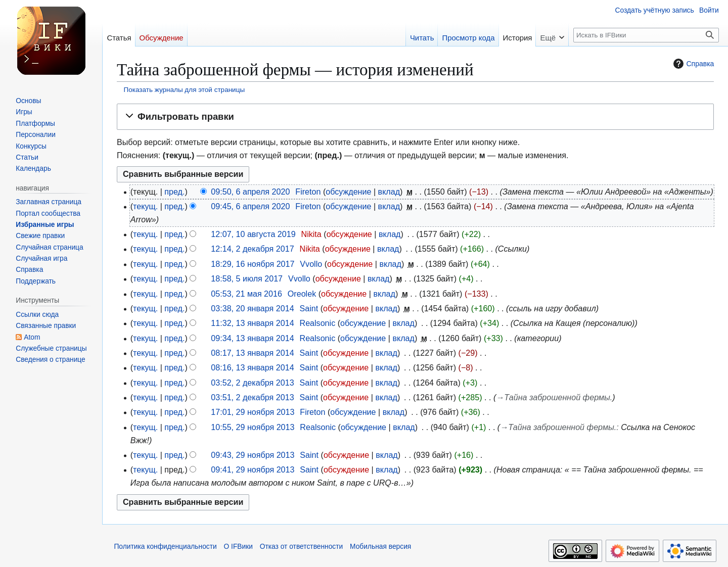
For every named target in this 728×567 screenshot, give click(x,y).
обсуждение (348, 192)
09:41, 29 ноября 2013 (253, 469)
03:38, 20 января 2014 (252, 308)
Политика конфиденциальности (165, 547)
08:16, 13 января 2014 (252, 367)
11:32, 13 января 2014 (252, 323)
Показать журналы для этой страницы (185, 90)
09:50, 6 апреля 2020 (250, 192)
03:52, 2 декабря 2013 (252, 383)
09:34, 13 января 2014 (252, 338)
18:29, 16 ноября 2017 (253, 264)
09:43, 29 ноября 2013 (253, 455)
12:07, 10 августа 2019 (253, 234)
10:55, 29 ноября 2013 (253, 427)
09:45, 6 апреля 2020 (250, 206)
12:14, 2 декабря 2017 (252, 249)
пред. (174, 192)
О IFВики (238, 547)
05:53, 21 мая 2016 (246, 294)
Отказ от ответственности (302, 547)
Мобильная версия (380, 547)
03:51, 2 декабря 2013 (252, 397)
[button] (415, 117)
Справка (692, 64)
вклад (389, 192)
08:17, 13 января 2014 (252, 353)
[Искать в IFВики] (646, 35)
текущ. (145, 206)
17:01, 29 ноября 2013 (253, 412)
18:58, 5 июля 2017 (247, 278)
